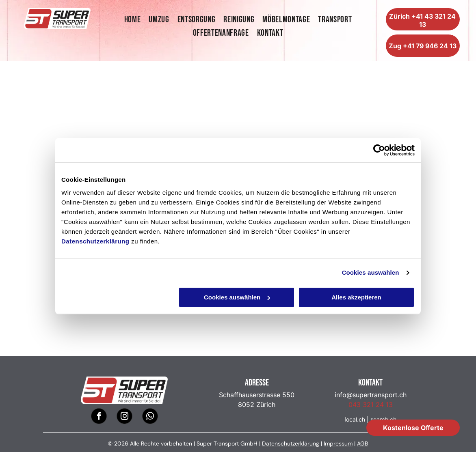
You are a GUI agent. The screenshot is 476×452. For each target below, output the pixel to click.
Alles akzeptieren (356, 297)
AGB (362, 443)
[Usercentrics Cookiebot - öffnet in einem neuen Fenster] (379, 150)
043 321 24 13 (371, 405)
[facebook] (99, 417)
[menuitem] (133, 20)
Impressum (338, 443)
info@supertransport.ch (371, 395)
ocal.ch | (357, 419)
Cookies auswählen (371, 272)
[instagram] (124, 417)
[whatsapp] (150, 417)
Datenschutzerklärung (95, 241)
